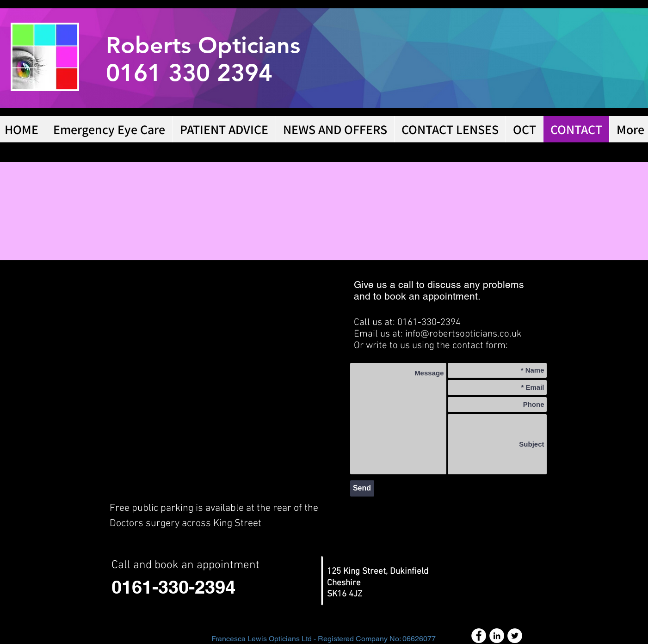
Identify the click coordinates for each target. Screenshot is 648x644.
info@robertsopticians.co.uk (463, 334)
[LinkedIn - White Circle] (497, 636)
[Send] (362, 488)
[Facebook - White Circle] (479, 636)
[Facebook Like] (513, 525)
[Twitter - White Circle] (515, 636)
